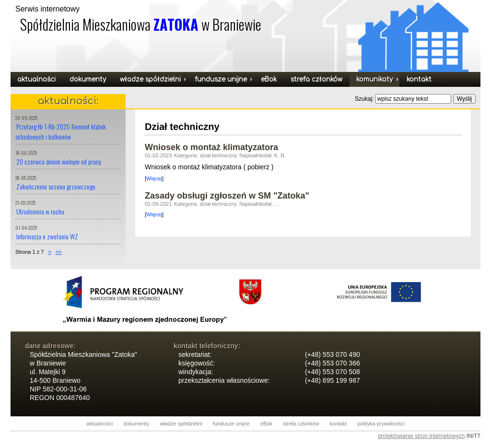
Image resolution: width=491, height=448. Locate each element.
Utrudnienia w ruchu (40, 211)
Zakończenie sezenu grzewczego (56, 186)
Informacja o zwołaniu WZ (47, 236)
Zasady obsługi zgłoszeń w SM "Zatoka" (227, 196)
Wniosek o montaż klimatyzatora (211, 147)
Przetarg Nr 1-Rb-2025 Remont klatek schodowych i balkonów (61, 131)
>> (59, 252)
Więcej (154, 178)
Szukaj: (365, 99)
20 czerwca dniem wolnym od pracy (59, 161)
